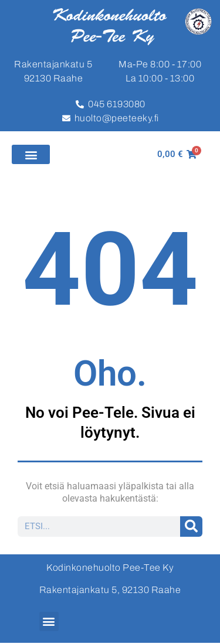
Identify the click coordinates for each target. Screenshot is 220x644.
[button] (31, 154)
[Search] (192, 527)
